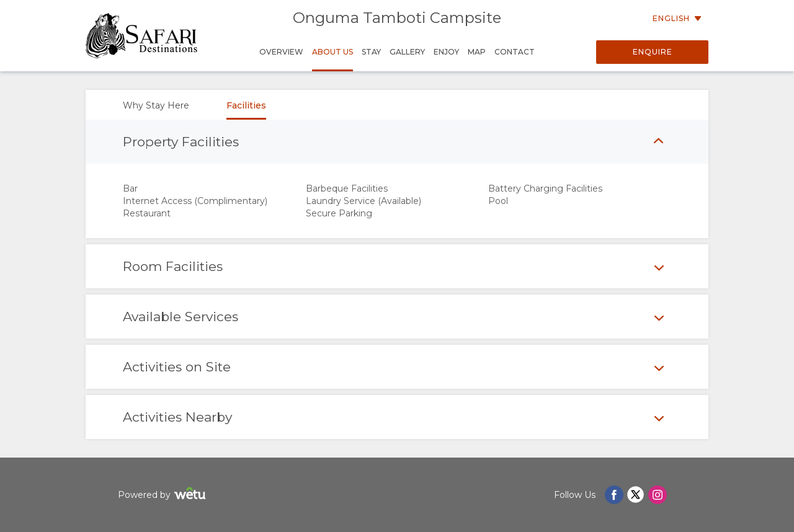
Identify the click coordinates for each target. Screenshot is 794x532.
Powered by (163, 495)
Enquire (653, 52)
